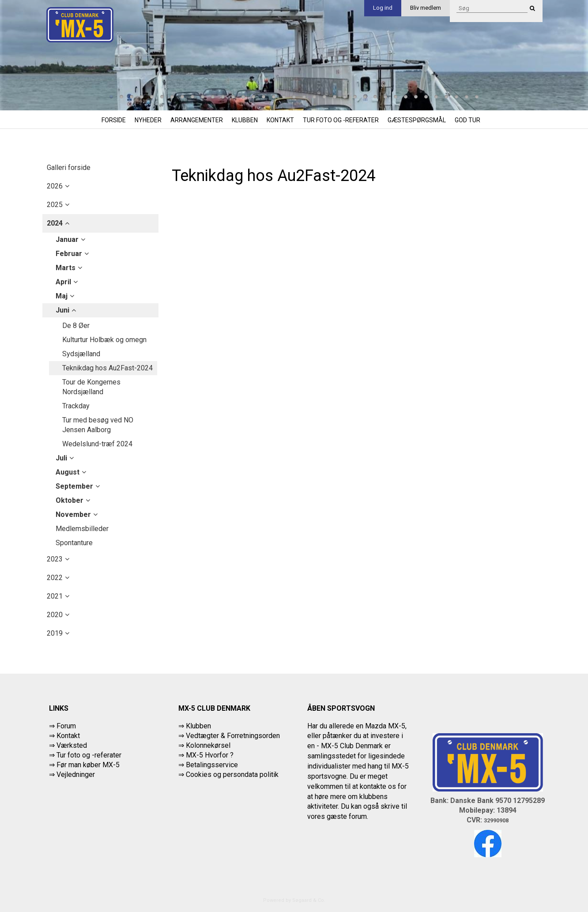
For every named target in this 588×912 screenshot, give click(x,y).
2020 (55, 615)
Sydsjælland (81, 354)
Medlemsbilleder (82, 529)
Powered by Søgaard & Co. (294, 900)
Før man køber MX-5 (88, 765)
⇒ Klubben (195, 726)
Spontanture (74, 543)
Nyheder (148, 120)
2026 (55, 186)
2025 (55, 205)
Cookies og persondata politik (232, 774)
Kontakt (280, 120)
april (63, 282)
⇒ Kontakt (64, 736)
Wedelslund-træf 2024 (97, 444)
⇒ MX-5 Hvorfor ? (206, 755)
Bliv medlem (426, 8)
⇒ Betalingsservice (208, 765)
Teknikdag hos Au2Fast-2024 (107, 368)
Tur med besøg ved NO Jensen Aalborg (98, 425)
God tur (467, 120)
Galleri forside (69, 168)
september (74, 486)
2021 (55, 596)
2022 (55, 578)
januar (67, 239)
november (73, 514)
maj (62, 296)
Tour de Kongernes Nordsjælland (91, 387)
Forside (114, 120)
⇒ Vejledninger (72, 774)
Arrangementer (197, 120)
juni (62, 310)
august (68, 472)
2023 (55, 559)
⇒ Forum (62, 726)
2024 (55, 223)
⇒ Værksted (68, 745)
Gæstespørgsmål (417, 120)
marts (66, 268)
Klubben (245, 120)
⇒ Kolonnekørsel (204, 745)
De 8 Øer (76, 326)
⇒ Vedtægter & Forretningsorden (229, 736)
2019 (55, 633)
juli (61, 458)
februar (69, 254)
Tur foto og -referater (341, 120)
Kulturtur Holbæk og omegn (104, 340)
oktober (70, 500)
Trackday (76, 406)
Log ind (383, 8)
